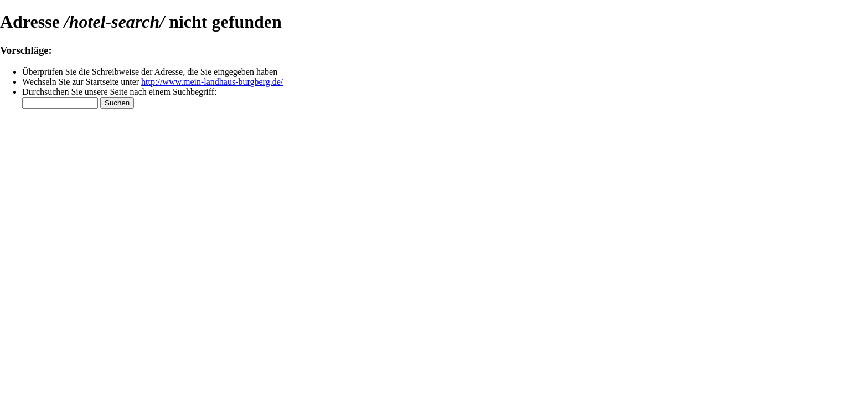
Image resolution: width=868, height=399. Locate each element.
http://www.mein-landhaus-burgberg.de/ (212, 82)
